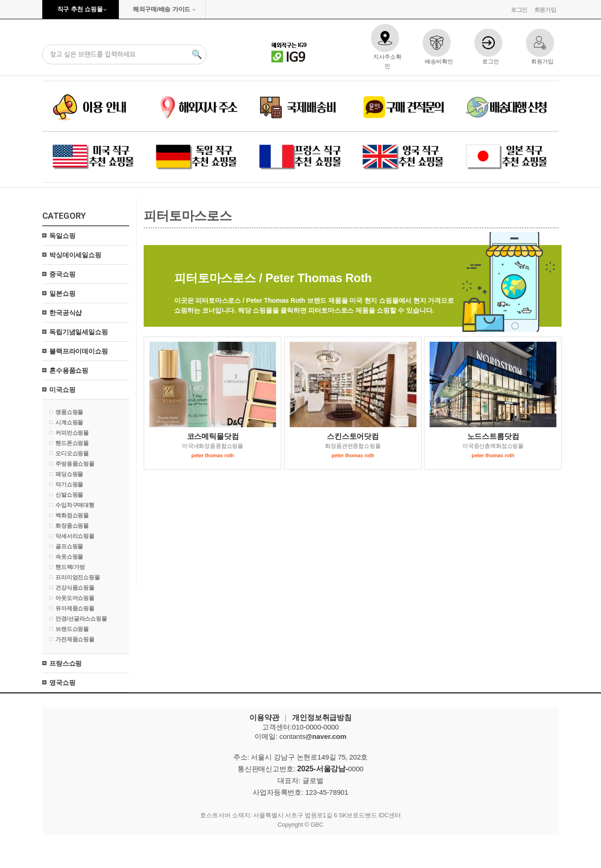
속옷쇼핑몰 (69, 557)
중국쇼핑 (62, 274)
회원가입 (545, 10)
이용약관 (264, 718)
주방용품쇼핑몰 (75, 464)
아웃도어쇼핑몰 (75, 598)
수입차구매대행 (75, 505)
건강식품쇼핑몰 (75, 588)
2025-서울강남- (323, 769)
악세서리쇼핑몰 (75, 536)
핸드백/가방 (70, 567)
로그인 (519, 10)
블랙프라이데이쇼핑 (79, 351)
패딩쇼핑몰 (69, 474)
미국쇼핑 (62, 390)
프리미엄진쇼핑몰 (78, 577)
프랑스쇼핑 (65, 663)
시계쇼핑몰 (69, 422)
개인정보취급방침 (322, 718)
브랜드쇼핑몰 (72, 629)
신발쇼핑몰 (69, 495)
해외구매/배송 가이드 (162, 9)
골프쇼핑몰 (69, 546)
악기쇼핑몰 (69, 484)
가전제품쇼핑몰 (75, 639)
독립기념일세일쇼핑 (79, 332)
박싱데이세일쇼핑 (75, 255)
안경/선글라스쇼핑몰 (81, 619)
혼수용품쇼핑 (69, 370)
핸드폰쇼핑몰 (72, 443)
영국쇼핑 (62, 683)
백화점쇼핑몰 (72, 515)
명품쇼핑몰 (69, 412)
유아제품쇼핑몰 (75, 608)
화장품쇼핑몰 (72, 526)
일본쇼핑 (62, 293)
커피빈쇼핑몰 (72, 433)
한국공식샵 (65, 313)
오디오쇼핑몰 (72, 453)
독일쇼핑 (62, 236)
